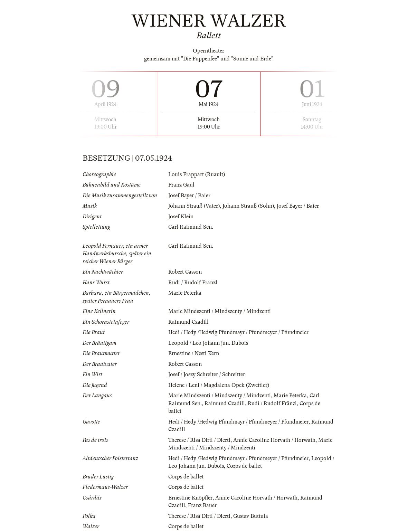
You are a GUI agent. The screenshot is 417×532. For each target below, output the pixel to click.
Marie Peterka (185, 293)
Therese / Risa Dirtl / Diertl (199, 440)
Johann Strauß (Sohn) (248, 206)
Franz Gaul (181, 185)
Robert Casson (185, 272)
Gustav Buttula (251, 516)
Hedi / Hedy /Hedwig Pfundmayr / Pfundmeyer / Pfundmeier (238, 332)
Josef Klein (181, 217)
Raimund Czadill (188, 322)
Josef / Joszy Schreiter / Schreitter (207, 374)
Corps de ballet (244, 466)
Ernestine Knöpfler (190, 498)
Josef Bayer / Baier (189, 196)
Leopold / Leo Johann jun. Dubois (208, 343)
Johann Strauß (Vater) (194, 206)
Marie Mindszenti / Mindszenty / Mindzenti (220, 311)
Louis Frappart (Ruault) (197, 174)
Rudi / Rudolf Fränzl (193, 283)
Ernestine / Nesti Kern (194, 353)
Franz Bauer (202, 505)
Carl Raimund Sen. (191, 227)
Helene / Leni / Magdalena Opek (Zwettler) (219, 385)
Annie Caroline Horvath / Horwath (274, 440)
